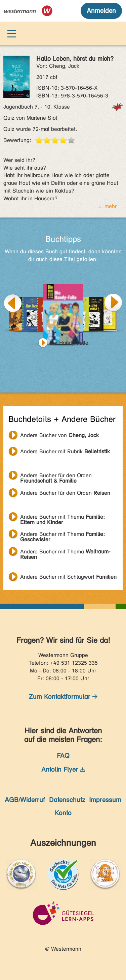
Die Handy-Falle (69, 343)
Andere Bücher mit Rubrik (65, 451)
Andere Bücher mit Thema (62, 518)
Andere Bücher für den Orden (56, 476)
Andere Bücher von (59, 435)
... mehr (108, 206)
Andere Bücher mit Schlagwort (68, 577)
